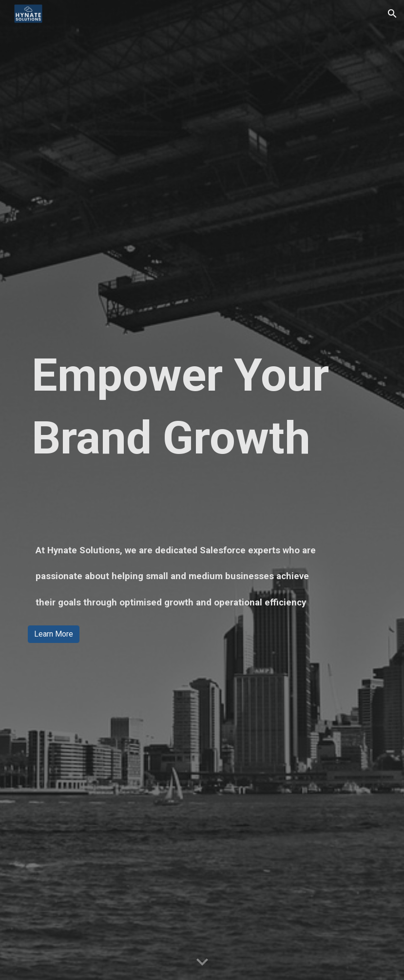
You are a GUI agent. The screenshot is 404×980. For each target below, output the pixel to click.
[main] (202, 407)
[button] (392, 14)
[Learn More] (54, 634)
